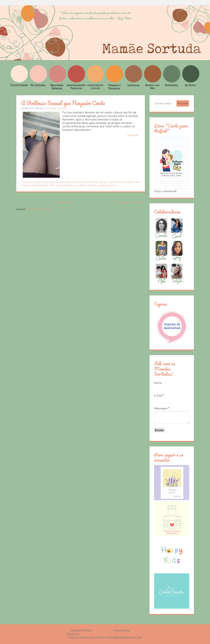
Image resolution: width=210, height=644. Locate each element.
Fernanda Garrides (56, 108)
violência (91, 185)
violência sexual (107, 185)
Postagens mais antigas (129, 202)
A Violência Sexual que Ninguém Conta (63, 103)
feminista (93, 182)
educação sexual (53, 182)
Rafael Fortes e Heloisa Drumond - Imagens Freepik (112, 634)
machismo (37, 185)
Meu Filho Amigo (54, 185)
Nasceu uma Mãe (75, 185)
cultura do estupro (32, 182)
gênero (104, 182)
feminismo (81, 182)
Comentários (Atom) (39, 209)
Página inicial (66, 202)
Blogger (135, 630)
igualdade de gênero (122, 182)
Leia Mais (133, 135)
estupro (69, 182)
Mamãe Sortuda (103, 630)
